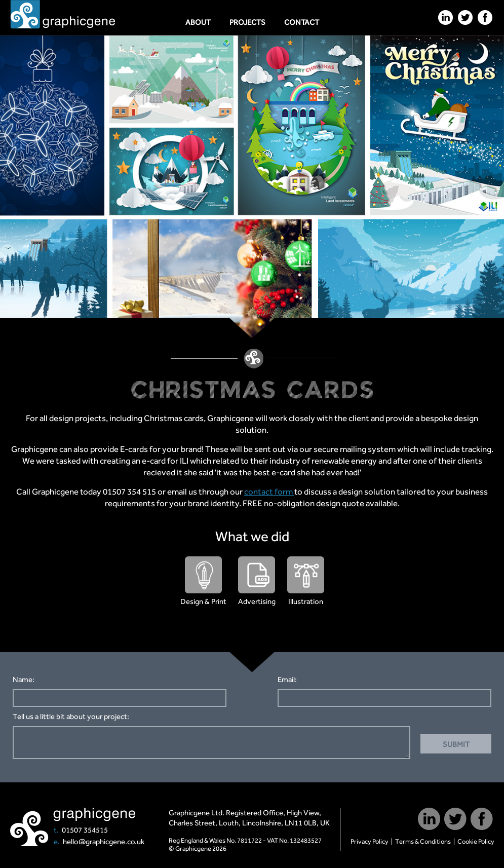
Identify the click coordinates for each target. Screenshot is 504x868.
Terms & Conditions (423, 841)
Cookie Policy (476, 841)
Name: (24, 679)
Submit (456, 744)
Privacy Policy (370, 841)
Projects (247, 22)
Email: (287, 679)
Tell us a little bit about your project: (71, 716)
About (198, 22)
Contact (302, 22)
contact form (269, 492)
